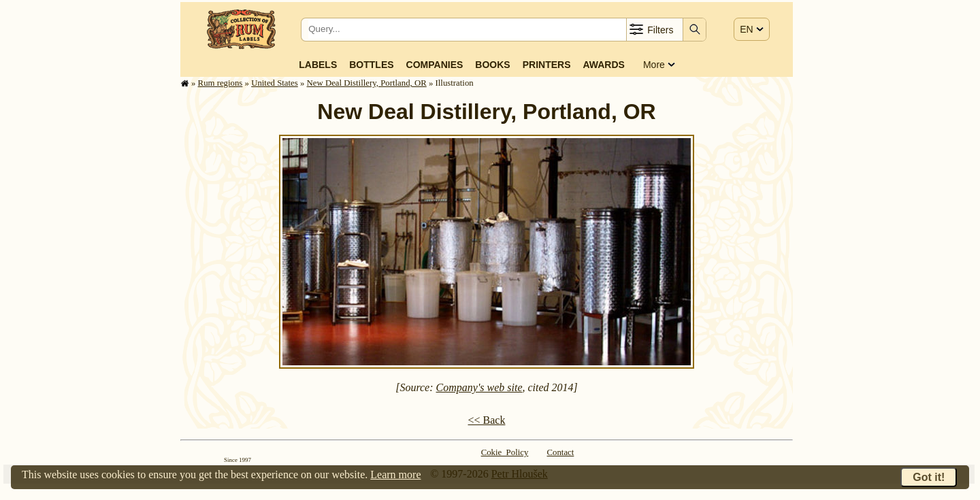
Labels (318, 65)
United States (275, 83)
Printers (547, 65)
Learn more (395, 474)
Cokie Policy (505, 452)
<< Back (487, 420)
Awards (603, 65)
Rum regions (220, 83)
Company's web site (479, 387)
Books (492, 65)
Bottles (371, 65)
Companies (435, 65)
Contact (561, 452)
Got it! (929, 477)
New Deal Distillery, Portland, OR (367, 83)
